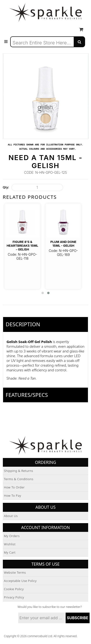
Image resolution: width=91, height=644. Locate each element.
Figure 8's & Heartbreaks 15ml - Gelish (22, 246)
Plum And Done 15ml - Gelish (63, 244)
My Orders (12, 536)
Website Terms (15, 572)
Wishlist (10, 544)
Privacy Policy (14, 597)
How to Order (14, 487)
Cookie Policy (14, 589)
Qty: (6, 187)
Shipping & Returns (19, 471)
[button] (43, 293)
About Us (11, 516)
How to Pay (13, 496)
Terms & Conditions (19, 479)
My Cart (10, 552)
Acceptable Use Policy (20, 581)
